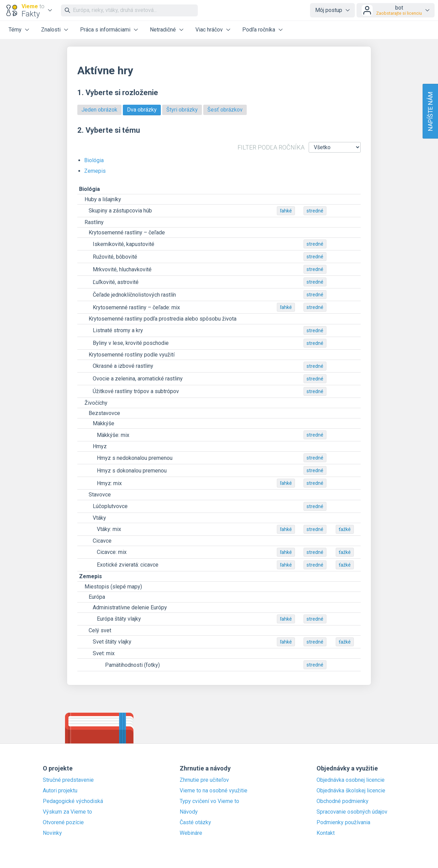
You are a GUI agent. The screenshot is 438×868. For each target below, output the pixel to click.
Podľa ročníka (259, 30)
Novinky (52, 833)
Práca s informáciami (105, 30)
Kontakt (326, 833)
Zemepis (95, 171)
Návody (189, 812)
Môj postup (329, 10)
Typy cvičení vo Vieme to (209, 801)
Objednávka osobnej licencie (351, 780)
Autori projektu (60, 791)
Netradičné (163, 30)
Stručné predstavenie (68, 780)
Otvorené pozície (63, 822)
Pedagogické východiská (73, 801)
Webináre (191, 833)
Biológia (94, 160)
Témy (15, 30)
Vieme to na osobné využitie (214, 791)
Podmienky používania (343, 822)
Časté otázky (195, 822)
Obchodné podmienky (343, 801)
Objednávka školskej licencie (351, 791)
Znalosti (51, 30)
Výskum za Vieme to (67, 812)
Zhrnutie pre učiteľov (204, 780)
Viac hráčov (209, 30)
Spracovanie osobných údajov (352, 812)
